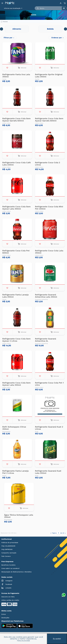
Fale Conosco (6, 556)
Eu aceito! (57, 639)
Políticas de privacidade (10, 543)
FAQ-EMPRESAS (7, 549)
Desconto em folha (8, 597)
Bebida (50, 29)
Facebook (7, 584)
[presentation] (2, 29)
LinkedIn (6, 588)
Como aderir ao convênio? (10, 568)
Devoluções (5, 618)
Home (4, 22)
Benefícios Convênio (8, 565)
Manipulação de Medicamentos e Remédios (16, 572)
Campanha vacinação (9, 553)
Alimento (17, 29)
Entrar (4, 614)
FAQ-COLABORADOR (8, 546)
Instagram (7, 581)
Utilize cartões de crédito (10, 600)
